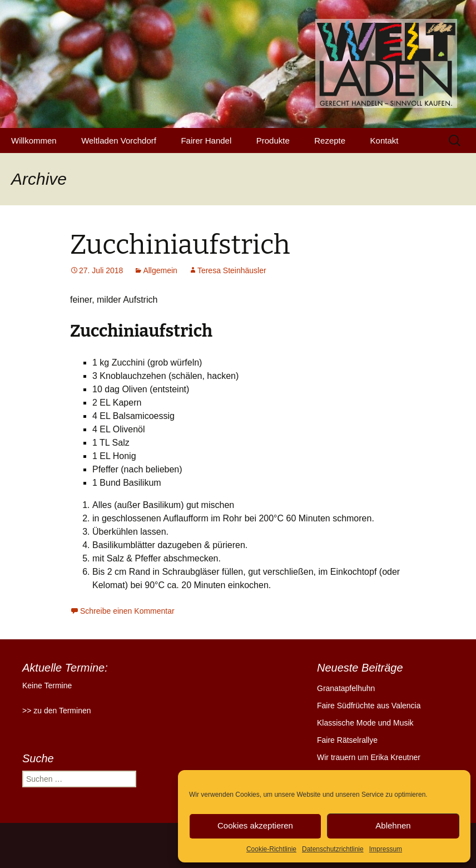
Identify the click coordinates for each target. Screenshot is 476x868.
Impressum (386, 849)
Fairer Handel (206, 140)
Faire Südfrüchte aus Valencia (369, 706)
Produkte (273, 140)
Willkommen (34, 140)
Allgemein (160, 270)
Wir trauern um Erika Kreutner (369, 757)
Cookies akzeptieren (255, 825)
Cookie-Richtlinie (271, 849)
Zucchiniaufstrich (180, 245)
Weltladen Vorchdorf (119, 140)
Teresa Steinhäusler (232, 270)
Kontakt (385, 140)
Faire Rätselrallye (347, 740)
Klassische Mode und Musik (365, 723)
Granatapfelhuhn (346, 688)
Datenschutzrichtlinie (333, 849)
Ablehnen (393, 825)
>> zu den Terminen (57, 711)
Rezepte (330, 140)
